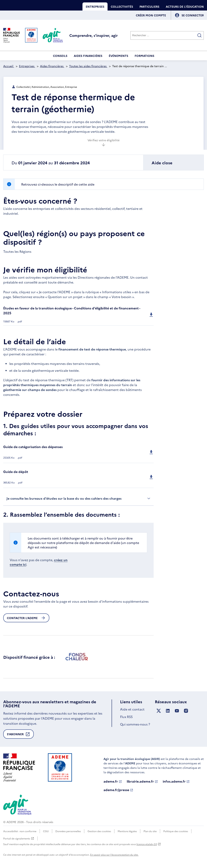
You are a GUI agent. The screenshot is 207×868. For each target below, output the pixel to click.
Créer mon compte (151, 15)
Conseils (60, 56)
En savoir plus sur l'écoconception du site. (114, 855)
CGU (46, 831)
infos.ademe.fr (176, 781)
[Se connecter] (193, 15)
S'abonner (18, 735)
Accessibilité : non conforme (20, 831)
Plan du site (150, 831)
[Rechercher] (167, 35)
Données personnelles (68, 831)
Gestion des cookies (99, 831)
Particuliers (149, 6)
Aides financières (88, 56)
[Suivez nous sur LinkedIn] (168, 711)
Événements (118, 56)
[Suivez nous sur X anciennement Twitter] (159, 711)
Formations (144, 56)
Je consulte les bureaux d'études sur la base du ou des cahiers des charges (78, 498)
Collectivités (122, 6)
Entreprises (95, 6)
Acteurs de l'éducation (185, 6)
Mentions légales (127, 831)
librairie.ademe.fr (142, 781)
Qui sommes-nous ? (135, 724)
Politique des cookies (176, 831)
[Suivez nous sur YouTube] (177, 711)
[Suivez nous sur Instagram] (186, 711)
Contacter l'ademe (26, 618)
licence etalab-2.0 (149, 844)
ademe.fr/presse (118, 790)
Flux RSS (126, 717)
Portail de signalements (19, 838)
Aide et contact (132, 709)
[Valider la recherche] (200, 35)
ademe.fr (113, 781)
